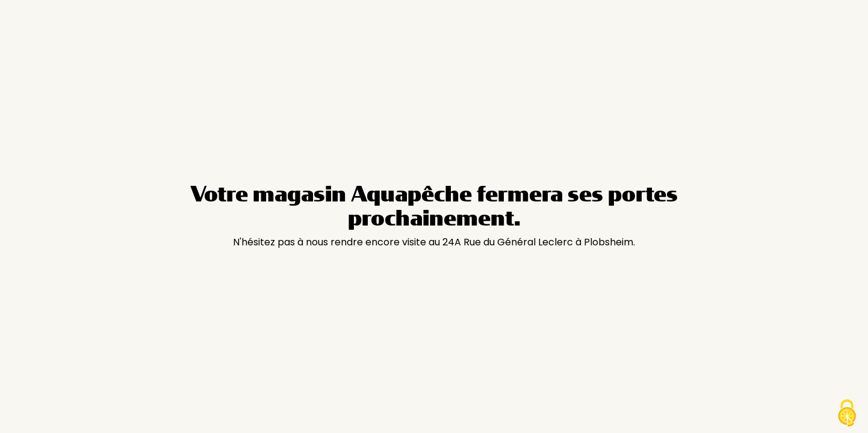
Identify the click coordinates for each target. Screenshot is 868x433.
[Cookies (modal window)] (847, 413)
